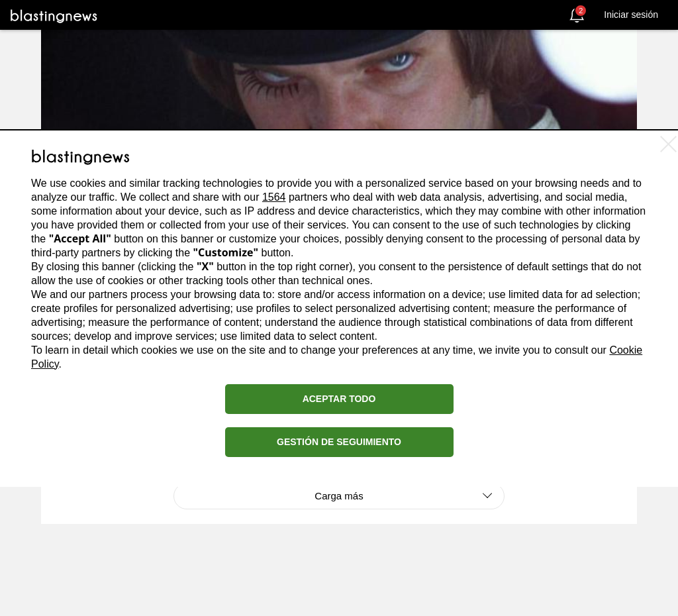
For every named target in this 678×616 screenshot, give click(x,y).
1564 (274, 197)
